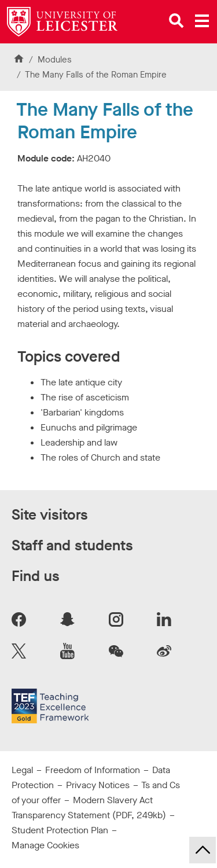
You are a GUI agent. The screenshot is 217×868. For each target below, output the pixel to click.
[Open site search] (176, 21)
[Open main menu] (202, 21)
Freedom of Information (93, 770)
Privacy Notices (98, 785)
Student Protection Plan (60, 830)
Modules (55, 60)
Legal (22, 770)
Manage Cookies (45, 845)
